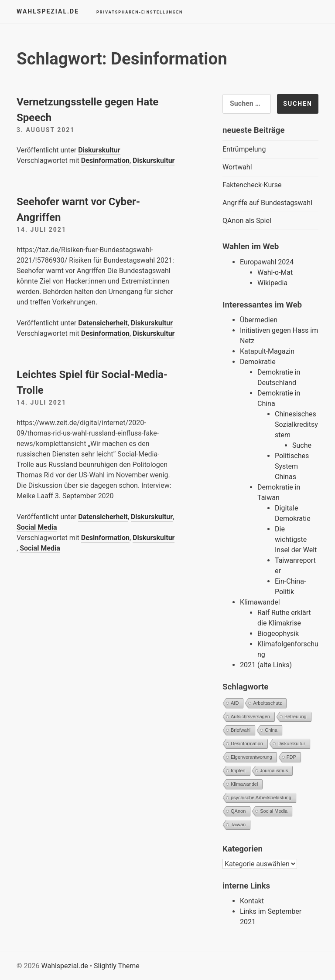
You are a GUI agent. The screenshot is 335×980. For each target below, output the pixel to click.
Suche (302, 445)
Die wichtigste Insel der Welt (296, 539)
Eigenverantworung (251, 757)
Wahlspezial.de (48, 11)
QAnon (238, 811)
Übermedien (259, 320)
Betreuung (296, 716)
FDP (291, 757)
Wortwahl (237, 167)
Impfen (238, 770)
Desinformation (105, 161)
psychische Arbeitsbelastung (261, 798)
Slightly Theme (117, 966)
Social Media (37, 527)
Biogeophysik (278, 634)
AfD (235, 703)
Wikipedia (272, 283)
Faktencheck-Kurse (252, 185)
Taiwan (238, 825)
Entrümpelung (244, 149)
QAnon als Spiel (247, 221)
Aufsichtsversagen (250, 716)
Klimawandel (260, 602)
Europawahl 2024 (267, 262)
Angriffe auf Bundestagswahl (267, 203)
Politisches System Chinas (292, 466)
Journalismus (274, 770)
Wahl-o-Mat (275, 272)
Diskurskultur (99, 150)
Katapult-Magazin (267, 351)
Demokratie (258, 362)
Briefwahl (241, 730)
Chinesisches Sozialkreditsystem (296, 424)
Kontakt (252, 901)
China (271, 730)
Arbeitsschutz (267, 703)
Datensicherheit (103, 323)
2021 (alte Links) (266, 665)
